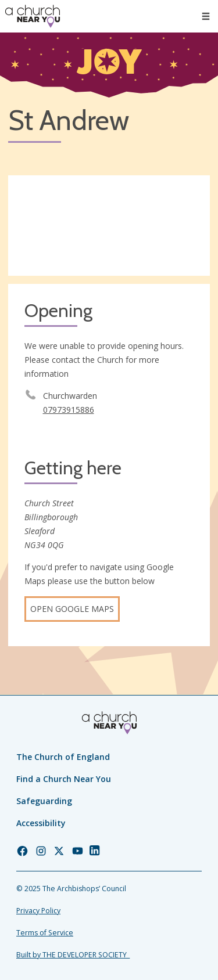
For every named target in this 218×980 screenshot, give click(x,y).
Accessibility (41, 823)
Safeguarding (44, 801)
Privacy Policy (38, 911)
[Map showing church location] (109, 226)
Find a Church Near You (64, 779)
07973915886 (69, 410)
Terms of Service (45, 933)
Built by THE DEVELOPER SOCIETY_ (73, 955)
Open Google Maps (72, 609)
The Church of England (63, 757)
